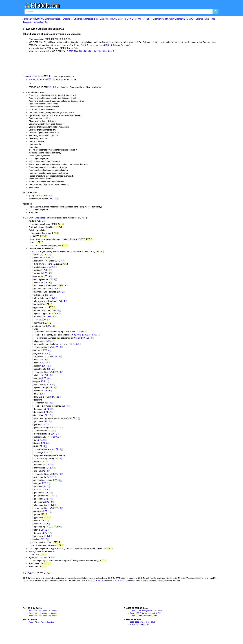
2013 (101, 52)
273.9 (51, 514)
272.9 (48, 380)
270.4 (52, 269)
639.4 (95, 339)
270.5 (46, 285)
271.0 (58, 434)
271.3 (44, 450)
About (31, 632)
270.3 (63, 288)
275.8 (58, 482)
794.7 (43, 364)
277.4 (45, 367)
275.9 (45, 478)
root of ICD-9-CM (97, 591)
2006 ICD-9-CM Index (120, 591)
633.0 (75, 339)
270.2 (45, 256)
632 (80, 342)
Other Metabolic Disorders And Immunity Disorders (166, 19)
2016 (132, 632)
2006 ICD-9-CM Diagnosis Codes (45, 19)
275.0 (54, 440)
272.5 (58, 466)
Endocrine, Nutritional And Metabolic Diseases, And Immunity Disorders (99, 19)
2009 (81, 52)
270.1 (52, 301)
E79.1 (51, 80)
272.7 (47, 460)
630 (73, 342)
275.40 (45, 371)
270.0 (47, 272)
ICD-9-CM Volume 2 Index (34, 219)
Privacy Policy (40, 632)
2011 (91, 52)
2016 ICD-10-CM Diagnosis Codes (143, 621)
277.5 (56, 488)
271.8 (58, 377)
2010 (86, 52)
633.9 (85, 339)
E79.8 (51, 88)
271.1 (75, 424)
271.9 (50, 374)
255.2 (50, 390)
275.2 (48, 472)
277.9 (51, 330)
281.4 (53, 200)
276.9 (44, 533)
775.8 (55, 292)
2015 (112, 52)
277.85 (55, 402)
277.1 (46, 520)
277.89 (56, 536)
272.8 (58, 456)
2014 (107, 52)
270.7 (47, 428)
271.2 (48, 415)
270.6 (59, 263)
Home (25, 19)
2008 (76, 52)
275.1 (44, 387)
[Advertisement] (78, 64)
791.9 (40, 222)
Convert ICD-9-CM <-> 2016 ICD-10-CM (145, 623)
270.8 (55, 317)
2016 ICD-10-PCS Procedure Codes (144, 626)
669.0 (56, 444)
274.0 (37, 196)
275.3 (47, 507)
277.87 (51, 485)
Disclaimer (51, 632)
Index (35, 621)
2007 (71, 52)
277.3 (47, 583)
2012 (96, 52)
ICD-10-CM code (113, 45)
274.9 (47, 196)
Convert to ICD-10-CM (33, 77)
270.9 (99, 253)
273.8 (58, 517)
